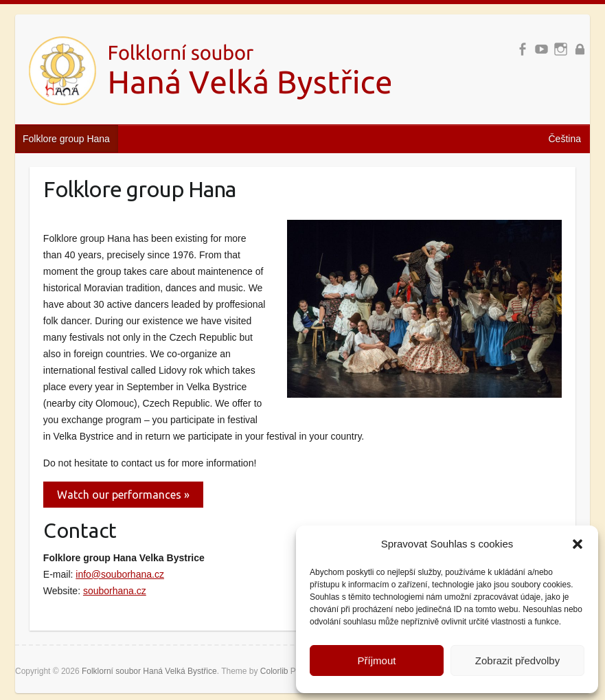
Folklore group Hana (66, 139)
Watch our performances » (123, 495)
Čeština (565, 139)
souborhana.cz (115, 591)
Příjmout (377, 661)
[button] (578, 544)
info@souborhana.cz (120, 574)
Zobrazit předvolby (517, 661)
